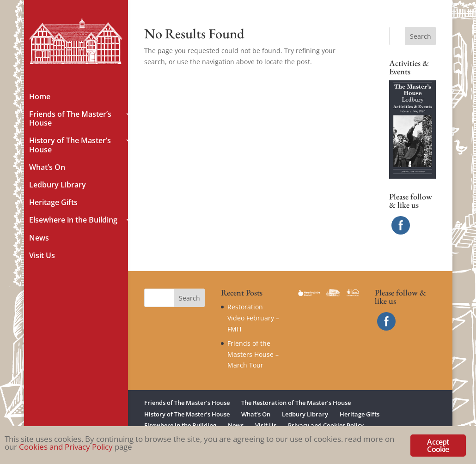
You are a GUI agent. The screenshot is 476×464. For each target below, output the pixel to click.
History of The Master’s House (70, 145)
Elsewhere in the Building (73, 220)
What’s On (47, 168)
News (39, 238)
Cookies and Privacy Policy (66, 447)
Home (40, 97)
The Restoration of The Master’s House (296, 403)
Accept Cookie (438, 446)
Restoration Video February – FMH (253, 318)
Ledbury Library (58, 185)
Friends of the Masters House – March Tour (253, 354)
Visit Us (42, 256)
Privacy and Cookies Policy (326, 425)
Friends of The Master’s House (70, 119)
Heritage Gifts (53, 203)
